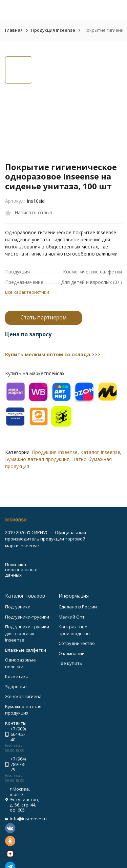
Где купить (70, 663)
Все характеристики (27, 292)
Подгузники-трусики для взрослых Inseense (27, 633)
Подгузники (18, 607)
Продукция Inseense (53, 30)
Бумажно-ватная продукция (37, 459)
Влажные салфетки (26, 650)
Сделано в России (78, 607)
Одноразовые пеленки (20, 663)
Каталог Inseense (100, 452)
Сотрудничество (77, 643)
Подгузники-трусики (27, 617)
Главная (14, 30)
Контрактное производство (74, 630)
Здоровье (16, 686)
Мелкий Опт (72, 617)
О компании (72, 653)
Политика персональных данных (21, 570)
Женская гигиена (23, 696)
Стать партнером (44, 317)
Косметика (17, 676)
